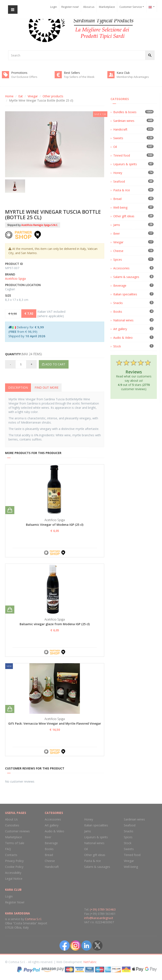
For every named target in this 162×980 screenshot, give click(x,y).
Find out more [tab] (47, 387)
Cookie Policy (14, 867)
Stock (117, 346)
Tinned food (122, 155)
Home (9, 96)
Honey (118, 173)
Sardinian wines (124, 121)
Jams (117, 225)
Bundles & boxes (125, 112)
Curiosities (12, 825)
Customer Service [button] (132, 7)
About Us (11, 819)
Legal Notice (14, 879)
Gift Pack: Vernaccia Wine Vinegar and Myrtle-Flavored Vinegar (55, 723)
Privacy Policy (14, 861)
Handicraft (120, 129)
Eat (21, 96)
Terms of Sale (15, 843)
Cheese (118, 251)
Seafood (119, 181)
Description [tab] (18, 387)
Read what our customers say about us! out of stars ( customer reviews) (134, 375)
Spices (118, 259)
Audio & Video (123, 338)
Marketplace (107, 7)
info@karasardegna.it (99, 918)
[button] (152, 7)
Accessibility (13, 873)
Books (118, 312)
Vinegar (33, 96)
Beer (117, 233)
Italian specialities (125, 294)
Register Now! (15, 902)
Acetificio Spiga (15, 279)
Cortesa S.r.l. (33, 919)
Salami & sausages (126, 277)
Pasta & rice (122, 190)
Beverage (120, 286)
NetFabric (90, 962)
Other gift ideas (124, 216)
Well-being (120, 207)
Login (54, 7)
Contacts (11, 855)
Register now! (70, 7)
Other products (53, 96)
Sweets (118, 138)
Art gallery (120, 329)
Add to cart (54, 364)
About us (89, 7)
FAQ (8, 849)
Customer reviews (17, 831)
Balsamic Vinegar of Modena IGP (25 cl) (55, 525)
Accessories (121, 268)
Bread (117, 199)
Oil (115, 147)
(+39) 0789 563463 (103, 909)
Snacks (118, 303)
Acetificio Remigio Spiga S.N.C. (40, 225)
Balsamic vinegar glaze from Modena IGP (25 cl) (55, 624)
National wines (123, 320)
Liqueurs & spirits (125, 164)
